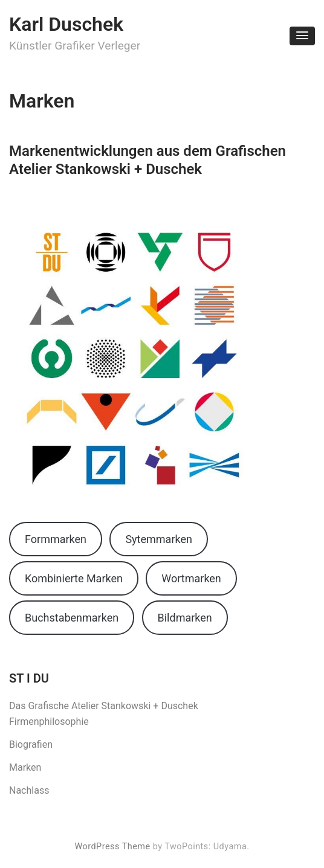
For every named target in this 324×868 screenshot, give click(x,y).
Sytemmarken (159, 539)
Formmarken (56, 539)
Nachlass (29, 790)
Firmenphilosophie (49, 722)
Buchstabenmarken (72, 618)
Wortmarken (191, 578)
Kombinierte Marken (74, 578)
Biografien (31, 744)
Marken (25, 767)
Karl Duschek (66, 24)
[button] (302, 36)
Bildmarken (185, 618)
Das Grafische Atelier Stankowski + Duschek (104, 706)
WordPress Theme (112, 847)
